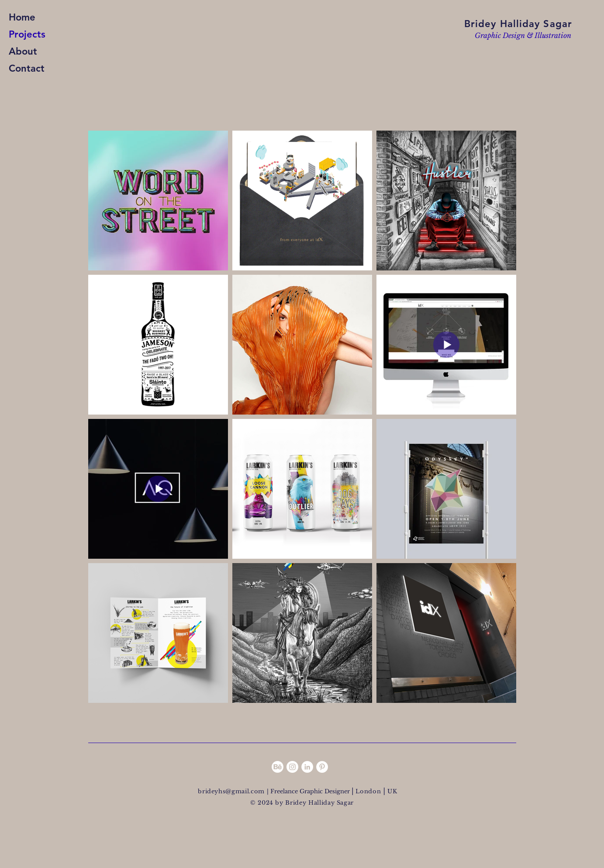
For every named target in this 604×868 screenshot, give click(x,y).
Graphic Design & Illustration (523, 35)
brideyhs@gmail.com (232, 791)
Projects (27, 34)
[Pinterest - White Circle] (322, 767)
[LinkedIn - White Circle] (307, 767)
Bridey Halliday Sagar (518, 24)
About (23, 51)
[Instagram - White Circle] (292, 767)
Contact (27, 68)
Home (22, 17)
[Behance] (278, 767)
